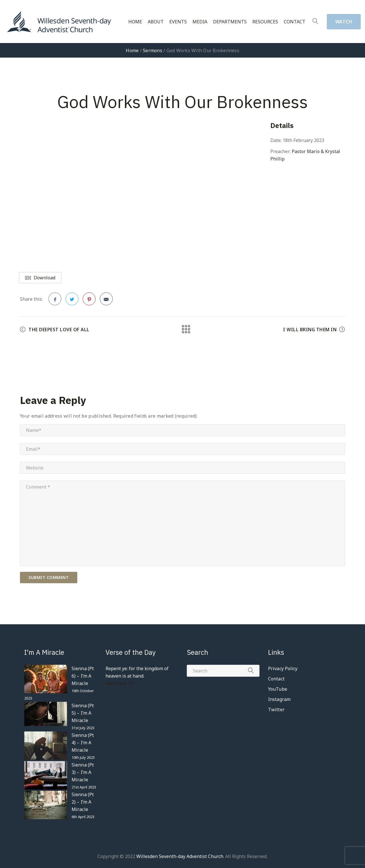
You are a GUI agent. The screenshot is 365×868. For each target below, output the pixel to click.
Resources (265, 22)
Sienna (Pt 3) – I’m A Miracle (83, 772)
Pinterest (89, 301)
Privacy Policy (283, 668)
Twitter (72, 301)
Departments (230, 22)
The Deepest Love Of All (59, 330)
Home (135, 22)
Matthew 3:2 (120, 683)
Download (40, 278)
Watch (344, 22)
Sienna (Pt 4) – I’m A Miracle (83, 743)
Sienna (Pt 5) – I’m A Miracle (83, 713)
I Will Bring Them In (310, 330)
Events (178, 22)
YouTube (278, 689)
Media (200, 22)
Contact (295, 22)
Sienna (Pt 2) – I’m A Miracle (83, 802)
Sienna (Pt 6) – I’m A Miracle (83, 676)
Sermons (153, 50)
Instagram (279, 699)
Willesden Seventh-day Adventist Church (180, 856)
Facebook (55, 301)
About (156, 22)
